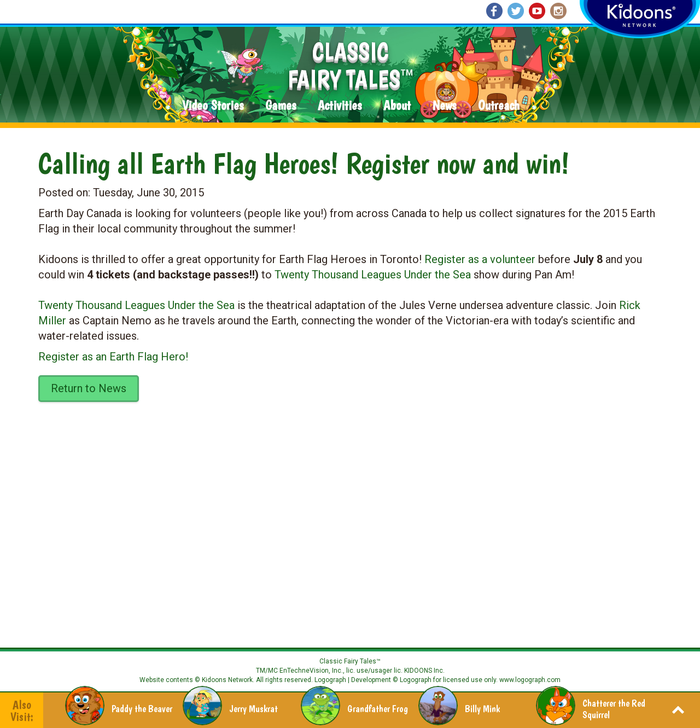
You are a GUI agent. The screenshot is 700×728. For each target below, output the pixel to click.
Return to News (89, 388)
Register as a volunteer (480, 259)
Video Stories (213, 106)
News (444, 106)
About (397, 106)
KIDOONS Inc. (424, 671)
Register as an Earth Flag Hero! (113, 357)
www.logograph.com (529, 680)
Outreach (499, 106)
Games (281, 106)
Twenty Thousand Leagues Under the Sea (373, 275)
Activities (340, 106)
